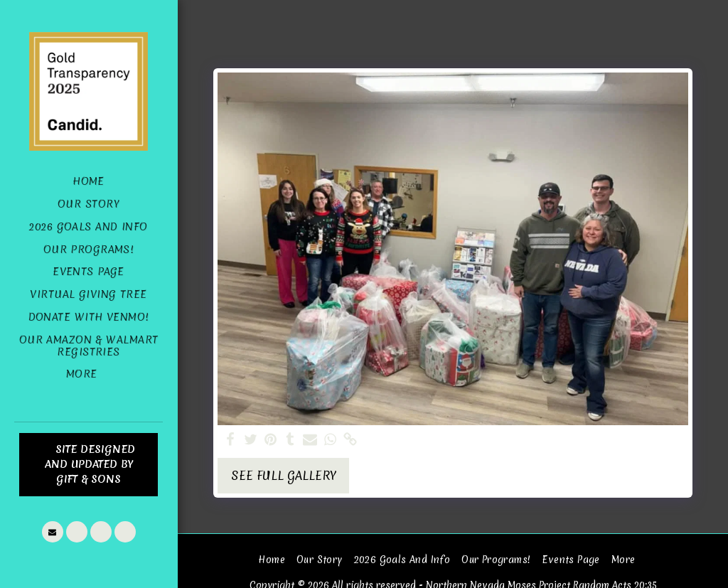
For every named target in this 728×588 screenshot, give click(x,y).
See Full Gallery (284, 475)
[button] (53, 532)
